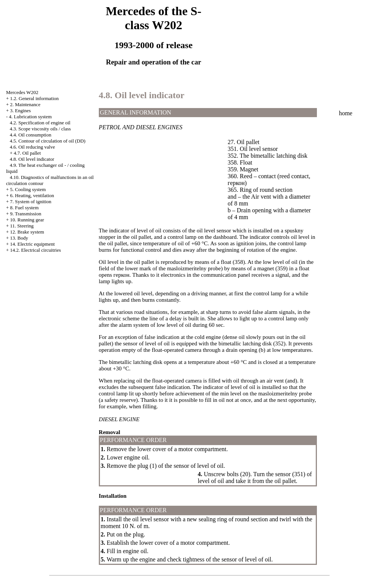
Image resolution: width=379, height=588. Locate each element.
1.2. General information (35, 98)
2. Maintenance (25, 104)
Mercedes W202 (22, 92)
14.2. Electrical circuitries (36, 250)
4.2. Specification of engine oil (40, 123)
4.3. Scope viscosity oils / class (40, 129)
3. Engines (21, 111)
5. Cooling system (28, 189)
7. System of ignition (31, 201)
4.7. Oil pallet (27, 153)
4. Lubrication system (30, 117)
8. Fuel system (24, 208)
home (346, 113)
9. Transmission (26, 214)
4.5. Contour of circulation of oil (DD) (48, 141)
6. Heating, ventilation (32, 195)
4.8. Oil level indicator (32, 159)
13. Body (19, 238)
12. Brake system (27, 232)
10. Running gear (27, 220)
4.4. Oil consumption (31, 135)
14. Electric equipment (33, 244)
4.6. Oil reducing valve (33, 147)
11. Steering (22, 226)
